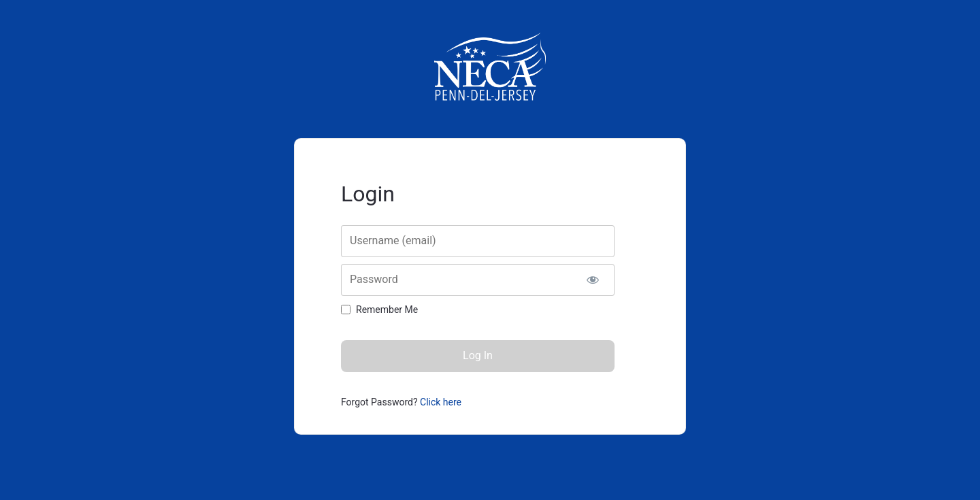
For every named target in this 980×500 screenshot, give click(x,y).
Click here (441, 402)
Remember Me (387, 310)
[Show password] (592, 280)
